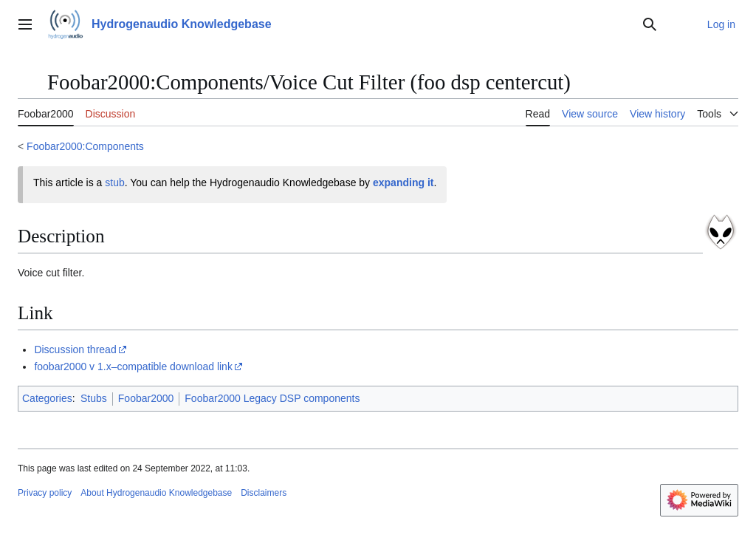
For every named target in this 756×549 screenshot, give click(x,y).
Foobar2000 (146, 398)
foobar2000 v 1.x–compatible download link (133, 366)
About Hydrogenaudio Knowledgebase (156, 493)
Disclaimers (264, 493)
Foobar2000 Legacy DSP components (272, 398)
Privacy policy (45, 493)
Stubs (94, 398)
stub (114, 183)
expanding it (403, 183)
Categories (47, 398)
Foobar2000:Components (85, 146)
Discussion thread (75, 349)
